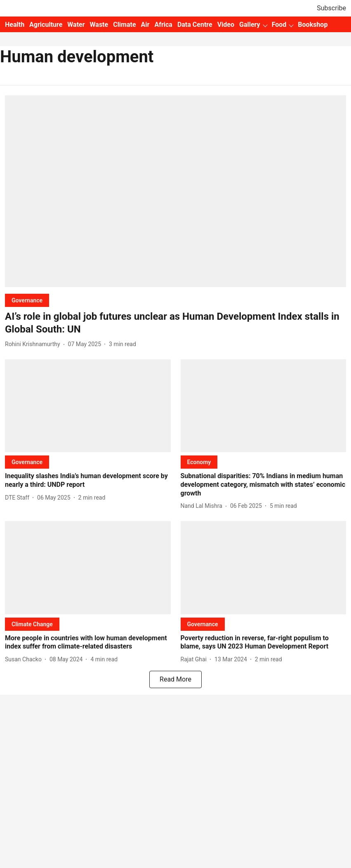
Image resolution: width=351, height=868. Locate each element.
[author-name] (34, 344)
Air (145, 25)
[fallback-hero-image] (175, 191)
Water (76, 25)
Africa (163, 25)
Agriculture (46, 25)
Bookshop (313, 25)
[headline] (175, 323)
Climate (124, 25)
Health (15, 25)
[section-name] (27, 300)
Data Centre (195, 25)
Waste (99, 25)
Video (226, 25)
